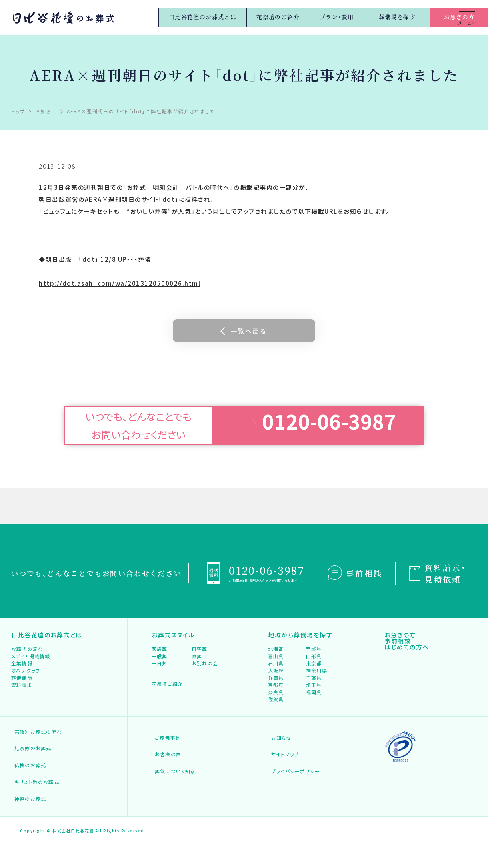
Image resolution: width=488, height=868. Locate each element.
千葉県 (314, 705)
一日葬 (160, 681)
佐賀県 (276, 741)
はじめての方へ (408, 662)
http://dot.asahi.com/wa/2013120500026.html (120, 283)
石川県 (276, 681)
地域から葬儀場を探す (302, 638)
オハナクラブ (27, 693)
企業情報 (22, 681)
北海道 (276, 657)
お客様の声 (165, 792)
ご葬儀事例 (165, 780)
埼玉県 (314, 717)
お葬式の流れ (28, 657)
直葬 (197, 669)
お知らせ (279, 780)
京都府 (276, 717)
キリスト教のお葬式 (35, 812)
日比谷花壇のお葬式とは (154, 17)
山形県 (314, 669)
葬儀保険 (22, 705)
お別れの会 (205, 681)
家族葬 (160, 657)
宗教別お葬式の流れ (42, 775)
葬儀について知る (173, 804)
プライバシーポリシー (294, 804)
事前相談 (364, 573)
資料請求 (22, 717)
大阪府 (276, 693)
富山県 (276, 669)
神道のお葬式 (28, 824)
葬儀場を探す (357, 17)
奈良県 (276, 729)
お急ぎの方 (419, 17)
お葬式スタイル (174, 638)
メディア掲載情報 (32, 669)
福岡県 (314, 729)
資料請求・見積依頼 (445, 573)
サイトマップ (283, 792)
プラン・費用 (295, 17)
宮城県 (314, 657)
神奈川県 (317, 693)
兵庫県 (276, 705)
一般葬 (160, 669)
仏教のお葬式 (28, 800)
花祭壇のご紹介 (234, 17)
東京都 (314, 681)
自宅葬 (200, 657)
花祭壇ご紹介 (172, 708)
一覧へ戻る (248, 331)
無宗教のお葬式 (31, 788)
